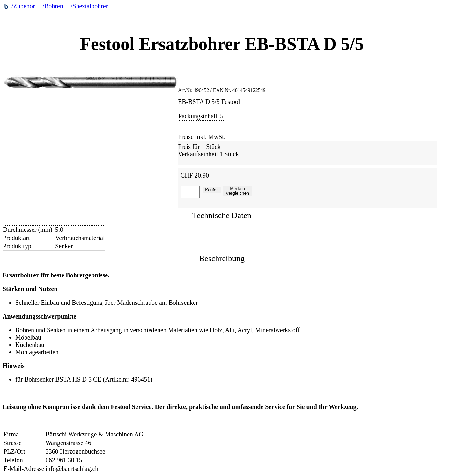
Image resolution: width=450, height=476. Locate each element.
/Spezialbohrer (89, 6)
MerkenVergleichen (237, 191)
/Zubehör (23, 6)
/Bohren (53, 6)
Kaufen (212, 190)
